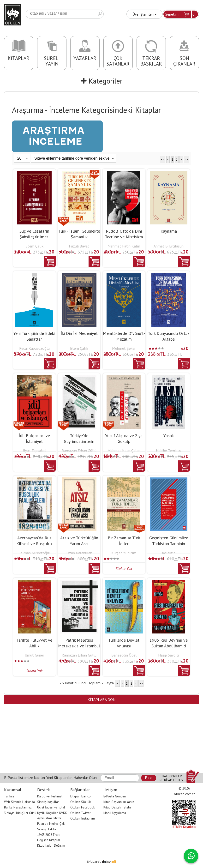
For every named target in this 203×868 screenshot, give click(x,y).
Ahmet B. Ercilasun (169, 246)
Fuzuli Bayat (79, 246)
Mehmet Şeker (124, 348)
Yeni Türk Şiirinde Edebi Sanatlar (34, 336)
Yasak (169, 436)
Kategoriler (102, 81)
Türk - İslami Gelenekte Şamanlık (79, 234)
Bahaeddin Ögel (124, 655)
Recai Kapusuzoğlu (34, 348)
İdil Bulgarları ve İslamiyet (34, 438)
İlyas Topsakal (34, 451)
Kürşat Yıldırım (124, 553)
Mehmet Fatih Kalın (124, 246)
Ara (100, 14)
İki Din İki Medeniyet (79, 333)
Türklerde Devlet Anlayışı (124, 643)
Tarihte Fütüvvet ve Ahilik (34, 643)
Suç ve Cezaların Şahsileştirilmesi (34, 234)
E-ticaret (94, 861)
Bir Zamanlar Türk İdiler (124, 541)
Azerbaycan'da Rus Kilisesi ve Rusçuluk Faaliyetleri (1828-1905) (34, 546)
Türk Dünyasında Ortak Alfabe (169, 336)
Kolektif (169, 553)
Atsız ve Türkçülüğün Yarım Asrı (79, 541)
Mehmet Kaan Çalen (124, 451)
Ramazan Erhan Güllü (79, 451)
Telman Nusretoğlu (34, 553)
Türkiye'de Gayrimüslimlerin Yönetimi (79, 441)
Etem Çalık (34, 246)
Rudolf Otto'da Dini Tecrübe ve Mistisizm (124, 234)
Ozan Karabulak (79, 553)
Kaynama (169, 231)
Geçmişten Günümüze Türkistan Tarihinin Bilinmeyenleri (169, 544)
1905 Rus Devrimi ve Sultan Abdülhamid (169, 643)
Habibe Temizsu (169, 451)
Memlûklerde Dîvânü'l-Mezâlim (124, 336)
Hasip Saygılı (169, 655)
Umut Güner (34, 655)
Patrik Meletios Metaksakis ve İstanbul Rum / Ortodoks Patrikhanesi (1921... (79, 649)
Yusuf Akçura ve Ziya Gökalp (124, 438)
